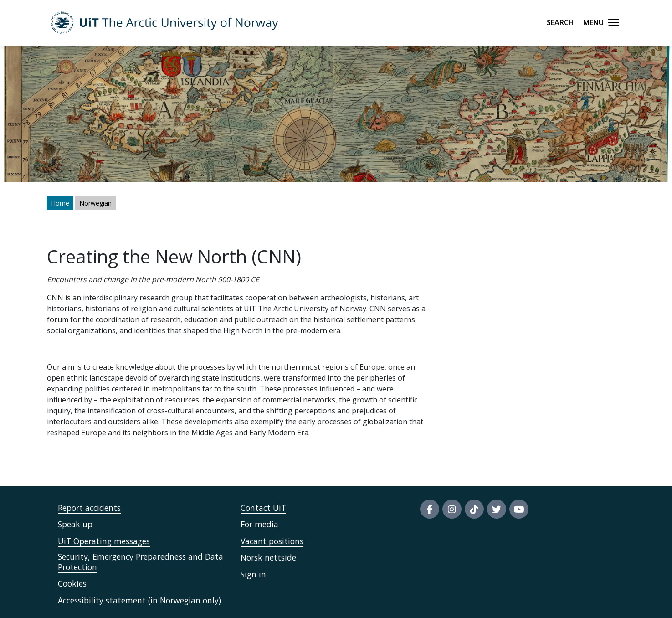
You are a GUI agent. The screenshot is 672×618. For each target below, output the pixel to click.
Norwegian (95, 203)
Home (60, 203)
